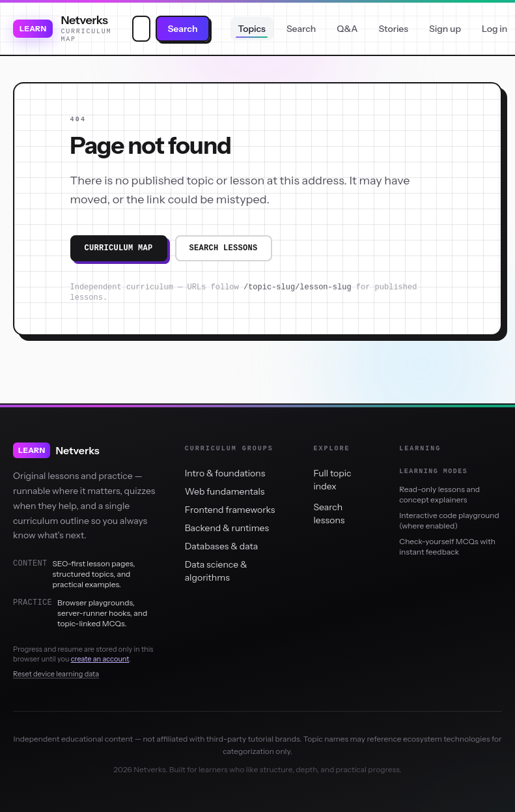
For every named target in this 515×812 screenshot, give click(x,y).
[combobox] (141, 29)
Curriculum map (119, 248)
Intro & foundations (225, 473)
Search (182, 29)
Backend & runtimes (227, 528)
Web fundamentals (225, 491)
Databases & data (221, 546)
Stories (393, 29)
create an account (100, 659)
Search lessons (224, 248)
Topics (252, 29)
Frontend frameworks (230, 510)
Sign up (445, 29)
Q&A (347, 29)
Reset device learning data (56, 674)
